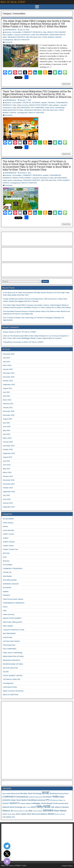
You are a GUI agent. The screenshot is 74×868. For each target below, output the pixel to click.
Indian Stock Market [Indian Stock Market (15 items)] (19, 800)
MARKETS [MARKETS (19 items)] (15, 803)
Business (8, 32)
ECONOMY (36, 103)
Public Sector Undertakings (55, 108)
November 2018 (9, 484)
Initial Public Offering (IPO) (12, 622)
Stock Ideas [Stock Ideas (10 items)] (12, 814)
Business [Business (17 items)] (54, 793)
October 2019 (8, 449)
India (45, 32)
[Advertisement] (15, 239)
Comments (9, 42)
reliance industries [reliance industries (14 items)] (62, 807)
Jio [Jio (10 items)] (64, 800)
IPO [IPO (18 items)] (48, 800)
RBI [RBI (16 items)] (53, 807)
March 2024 (7, 365)
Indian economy (23, 105)
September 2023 (9, 385)
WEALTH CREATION (22, 40)
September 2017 (9, 507)
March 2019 (7, 472)
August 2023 (7, 388)
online (5, 336)
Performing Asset (9, 645)
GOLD (5, 607)
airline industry (8, 523)
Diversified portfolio (10, 580)
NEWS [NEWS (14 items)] (33, 807)
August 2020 (7, 419)
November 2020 (9, 415)
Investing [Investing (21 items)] (31, 800)
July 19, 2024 (24, 30)
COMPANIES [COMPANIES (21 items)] (9, 797)
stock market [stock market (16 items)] (21, 814)
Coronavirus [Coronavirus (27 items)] (22, 797)
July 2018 (6, 495)
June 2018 (7, 499)
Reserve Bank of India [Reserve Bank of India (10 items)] (21, 811)
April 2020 (7, 434)
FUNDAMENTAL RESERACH (14, 603)
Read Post (66, 84)
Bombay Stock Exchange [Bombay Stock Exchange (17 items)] (31, 793)
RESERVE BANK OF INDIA (13, 664)
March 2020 (7, 438)
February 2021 (8, 404)
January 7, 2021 (25, 100)
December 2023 (9, 373)
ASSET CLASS (8, 534)
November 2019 (9, 446)
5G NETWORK (8, 519)
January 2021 (8, 407)
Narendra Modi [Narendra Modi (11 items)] (63, 803)
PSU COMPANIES (37, 108)
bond (5, 557)
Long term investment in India (24, 35)
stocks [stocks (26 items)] (51, 814)
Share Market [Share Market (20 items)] (60, 811)
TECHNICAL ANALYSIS (12, 679)
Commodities (17, 32)
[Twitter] (7, 854)
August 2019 (7, 457)
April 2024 (7, 362)
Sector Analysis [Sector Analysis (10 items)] (38, 811)
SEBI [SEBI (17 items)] (30, 811)
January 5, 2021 (25, 173)
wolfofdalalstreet (10, 30)
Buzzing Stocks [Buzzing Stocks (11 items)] (63, 794)
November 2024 (9, 354)
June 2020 (7, 427)
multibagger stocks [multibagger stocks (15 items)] (38, 803)
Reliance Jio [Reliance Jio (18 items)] (8, 811)
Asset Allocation (9, 530)
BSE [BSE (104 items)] (46, 793)
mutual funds (7, 637)
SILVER (6, 672)
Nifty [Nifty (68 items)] (40, 807)
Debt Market (7, 576)
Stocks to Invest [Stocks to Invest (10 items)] (60, 814)
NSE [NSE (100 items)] (47, 806)
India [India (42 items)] (55, 797)
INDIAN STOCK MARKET (57, 32)
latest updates (8, 35)
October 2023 (8, 381)
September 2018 (9, 492)
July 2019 (6, 461)
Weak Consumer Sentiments (13, 691)
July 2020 (6, 423)
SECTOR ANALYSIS (34, 37)
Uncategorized (8, 40)
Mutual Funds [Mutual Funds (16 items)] (52, 803)
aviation (6, 538)
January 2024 (8, 369)
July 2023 (6, 392)
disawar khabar (8, 332)
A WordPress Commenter (12, 342)
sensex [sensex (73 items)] (48, 810)
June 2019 (7, 465)
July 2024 (6, 358)
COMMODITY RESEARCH (32, 32)
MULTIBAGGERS (42, 35)
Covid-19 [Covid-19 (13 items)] (32, 797)
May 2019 (6, 469)
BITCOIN (6, 553)
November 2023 (9, 377)
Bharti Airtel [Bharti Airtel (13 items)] (16, 793)
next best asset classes (11, 641)
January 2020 (8, 442)
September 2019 (9, 453)
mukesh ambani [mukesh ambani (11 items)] (25, 803)
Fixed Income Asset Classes (13, 599)
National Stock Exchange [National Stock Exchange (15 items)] (12, 807)
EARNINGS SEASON (11, 584)
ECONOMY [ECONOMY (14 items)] (48, 797)
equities (44, 103)
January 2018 (8, 503)
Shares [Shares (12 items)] (5, 814)
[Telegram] (7, 846)
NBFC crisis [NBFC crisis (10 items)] (27, 807)
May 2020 (6, 430)
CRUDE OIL (27, 103)
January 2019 (8, 476)
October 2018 (8, 488)
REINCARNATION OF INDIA (13, 110)
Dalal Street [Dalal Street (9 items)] (39, 797)
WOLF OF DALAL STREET (13, 2)
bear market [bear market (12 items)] (7, 794)
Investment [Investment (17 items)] (41, 800)
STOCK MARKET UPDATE (52, 37)
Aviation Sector (8, 546)
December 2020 (9, 411)
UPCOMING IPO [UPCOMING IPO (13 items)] (9, 817)
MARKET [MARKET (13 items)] (6, 803)
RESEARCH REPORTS (16, 37)
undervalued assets (10, 687)
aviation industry (9, 542)
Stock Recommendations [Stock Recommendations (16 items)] (37, 814)
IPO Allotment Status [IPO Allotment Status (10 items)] (56, 800)
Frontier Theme (67, 866)
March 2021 (7, 400)
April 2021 (7, 396)
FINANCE (51, 103)
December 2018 (9, 480)
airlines (5, 526)
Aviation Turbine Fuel (10, 549)
